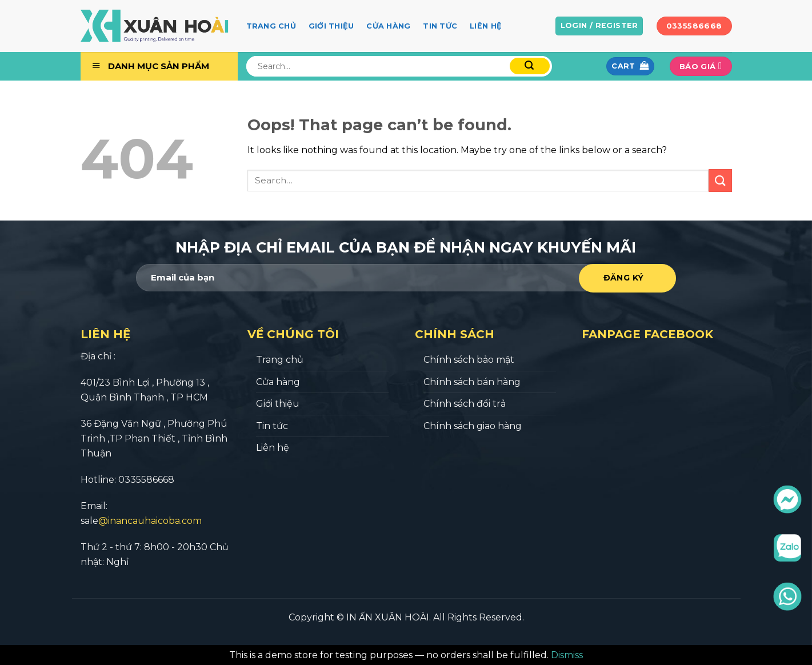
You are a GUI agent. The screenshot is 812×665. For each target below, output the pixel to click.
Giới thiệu (331, 26)
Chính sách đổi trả (465, 404)
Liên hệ (486, 26)
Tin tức (440, 26)
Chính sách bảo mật (469, 360)
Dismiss (567, 655)
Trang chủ (271, 26)
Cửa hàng (388, 26)
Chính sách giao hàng (473, 426)
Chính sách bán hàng (472, 382)
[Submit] (720, 180)
